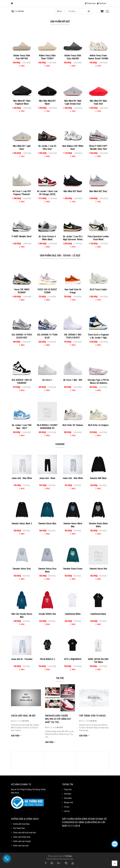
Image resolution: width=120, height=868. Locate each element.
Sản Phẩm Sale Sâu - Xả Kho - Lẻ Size (60, 255)
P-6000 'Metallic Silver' (22, 236)
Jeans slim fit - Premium (22, 659)
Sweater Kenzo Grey (22, 569)
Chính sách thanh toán (22, 837)
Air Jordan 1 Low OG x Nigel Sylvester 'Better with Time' (73, 239)
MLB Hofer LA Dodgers (98, 425)
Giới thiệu (68, 794)
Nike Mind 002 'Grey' (98, 191)
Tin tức (60, 678)
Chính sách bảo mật (21, 846)
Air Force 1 (47, 380)
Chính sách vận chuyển (22, 841)
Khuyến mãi (69, 802)
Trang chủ (68, 789)
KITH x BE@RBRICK (73, 659)
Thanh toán (90, 3)
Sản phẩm (68, 798)
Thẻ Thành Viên (19, 828)
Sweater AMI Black (98, 478)
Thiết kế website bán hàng (56, 859)
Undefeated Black (98, 614)
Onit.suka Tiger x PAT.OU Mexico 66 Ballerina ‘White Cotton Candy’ (98, 383)
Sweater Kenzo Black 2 (22, 524)
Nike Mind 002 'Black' (73, 191)
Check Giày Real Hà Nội (23, 716)
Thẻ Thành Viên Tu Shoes (92, 716)
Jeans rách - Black (47, 478)
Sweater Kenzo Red (98, 569)
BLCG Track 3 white (98, 290)
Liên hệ (67, 811)
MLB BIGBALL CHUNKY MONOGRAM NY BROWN (47, 428)
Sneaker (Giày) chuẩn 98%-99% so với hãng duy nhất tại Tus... (58, 719)
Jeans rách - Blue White (22, 478)
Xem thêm (16, 736)
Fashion (60, 444)
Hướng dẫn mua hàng (21, 824)
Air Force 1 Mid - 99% (73, 380)
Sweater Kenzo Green (73, 569)
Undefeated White (73, 614)
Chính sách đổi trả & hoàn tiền (24, 833)
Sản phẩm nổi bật (60, 21)
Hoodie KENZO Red (47, 614)
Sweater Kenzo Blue (47, 524)
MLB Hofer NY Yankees (73, 425)
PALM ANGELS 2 (47, 659)
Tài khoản (102, 3)
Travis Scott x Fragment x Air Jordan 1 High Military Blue (98, 338)
